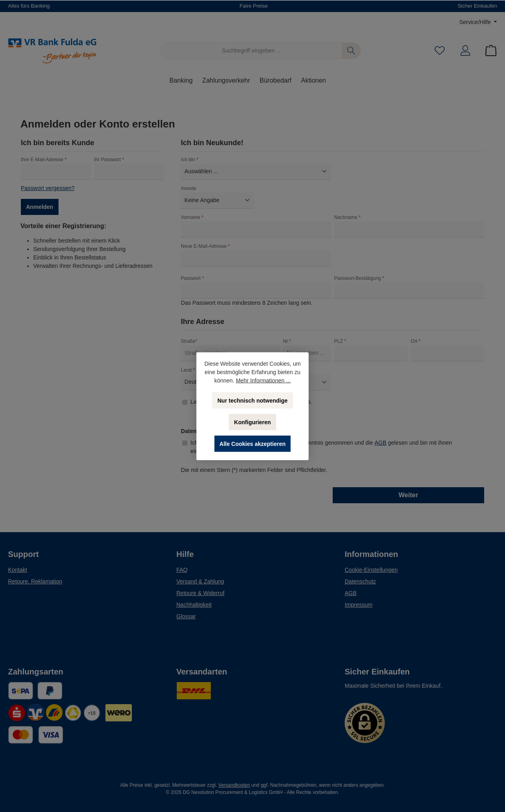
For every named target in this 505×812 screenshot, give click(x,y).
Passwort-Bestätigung (359, 278)
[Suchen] (351, 51)
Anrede (189, 188)
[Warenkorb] (489, 51)
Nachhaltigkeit (194, 605)
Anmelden (40, 207)
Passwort (192, 278)
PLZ (340, 341)
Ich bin (189, 160)
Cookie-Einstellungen (371, 570)
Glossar (186, 616)
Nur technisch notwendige (252, 400)
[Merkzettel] (440, 51)
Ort (416, 341)
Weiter (409, 495)
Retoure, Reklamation (35, 581)
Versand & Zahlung (200, 581)
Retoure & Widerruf (200, 593)
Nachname (347, 217)
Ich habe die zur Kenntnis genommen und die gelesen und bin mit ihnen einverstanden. (321, 446)
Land (188, 370)
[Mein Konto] (465, 51)
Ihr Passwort (109, 160)
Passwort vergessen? (48, 188)
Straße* (189, 341)
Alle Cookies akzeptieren (253, 443)
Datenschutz (360, 581)
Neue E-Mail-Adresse (205, 246)
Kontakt (17, 570)
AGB (381, 443)
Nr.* (287, 341)
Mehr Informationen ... (263, 380)
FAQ (182, 570)
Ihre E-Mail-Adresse (44, 160)
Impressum (359, 605)
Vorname (192, 217)
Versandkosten (234, 785)
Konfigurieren (252, 422)
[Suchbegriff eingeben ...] (251, 51)
